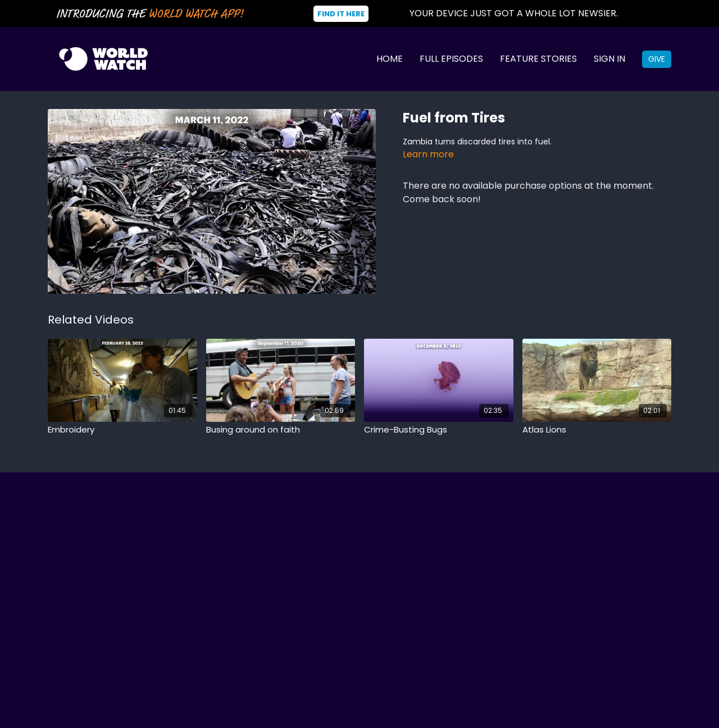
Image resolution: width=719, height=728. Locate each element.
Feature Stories (538, 59)
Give (657, 59)
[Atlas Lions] (597, 430)
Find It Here (341, 14)
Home (390, 59)
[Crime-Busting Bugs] (439, 430)
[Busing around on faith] (281, 430)
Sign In (609, 59)
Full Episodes (451, 59)
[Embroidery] (122, 430)
